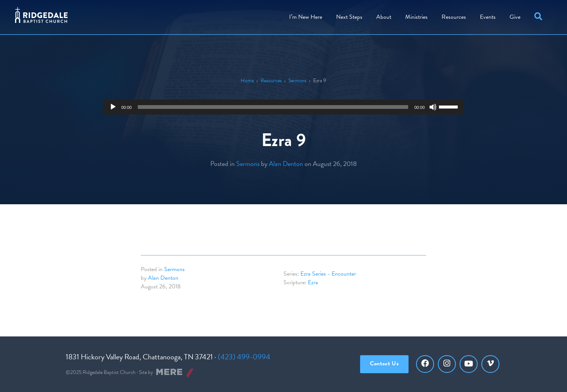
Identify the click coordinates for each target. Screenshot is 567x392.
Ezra (313, 282)
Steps (349, 17)
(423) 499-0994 (244, 357)
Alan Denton (286, 164)
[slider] (273, 107)
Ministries (416, 17)
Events (488, 17)
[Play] (113, 107)
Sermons (297, 81)
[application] (283, 107)
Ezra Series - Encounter (328, 274)
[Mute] (433, 107)
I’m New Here (306, 17)
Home (247, 81)
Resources (454, 17)
